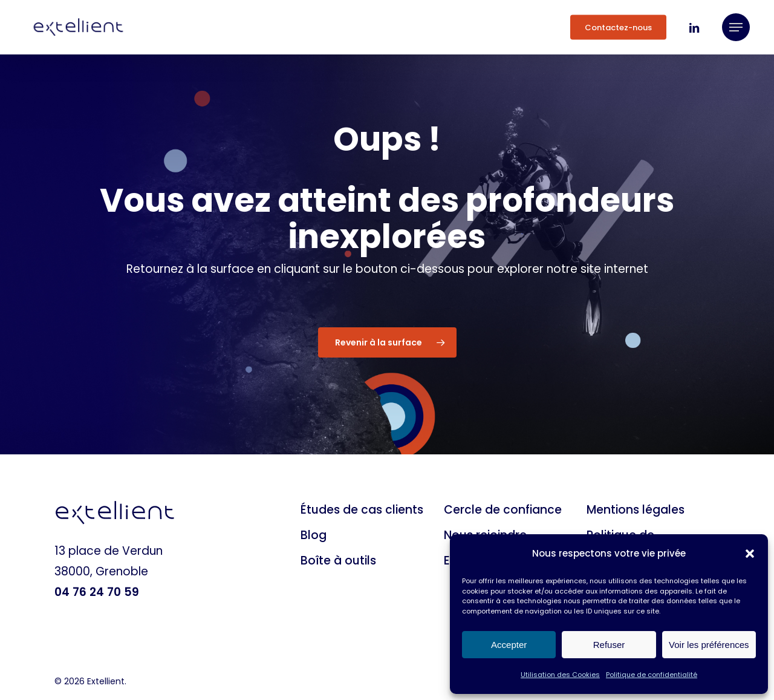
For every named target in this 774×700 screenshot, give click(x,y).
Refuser (609, 645)
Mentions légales (636, 510)
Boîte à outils (338, 561)
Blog (314, 535)
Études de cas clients (362, 510)
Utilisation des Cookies (560, 675)
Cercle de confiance (503, 510)
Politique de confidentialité (652, 675)
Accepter (509, 645)
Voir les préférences (709, 645)
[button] (750, 554)
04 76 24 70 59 (97, 592)
